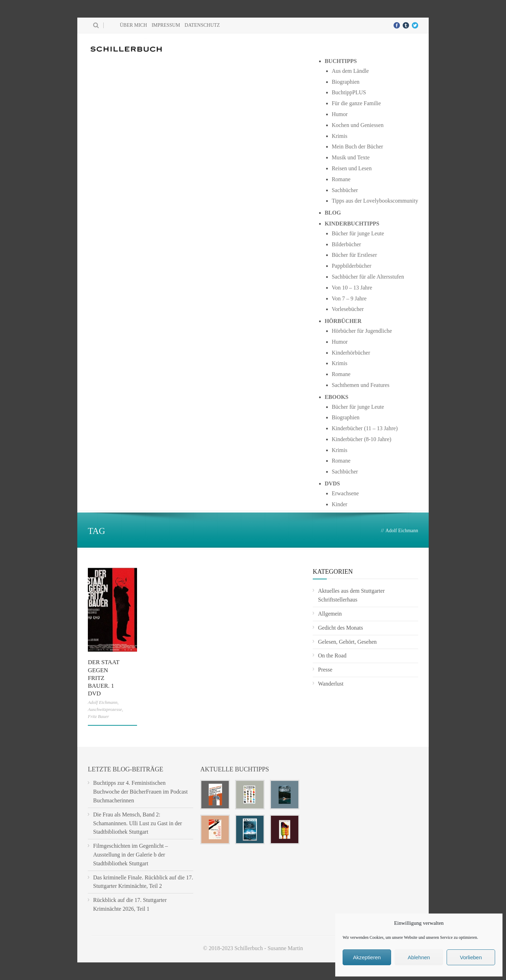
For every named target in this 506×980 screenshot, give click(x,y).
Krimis (339, 136)
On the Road (332, 656)
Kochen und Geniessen (358, 125)
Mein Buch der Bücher (357, 147)
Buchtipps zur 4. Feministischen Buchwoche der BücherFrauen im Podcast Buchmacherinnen (140, 792)
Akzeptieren (367, 957)
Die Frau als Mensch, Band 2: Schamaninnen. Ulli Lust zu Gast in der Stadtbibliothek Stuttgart (138, 823)
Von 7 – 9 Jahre (349, 298)
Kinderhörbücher (351, 353)
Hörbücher (343, 321)
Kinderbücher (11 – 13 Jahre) (365, 428)
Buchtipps (341, 61)
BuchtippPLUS (349, 92)
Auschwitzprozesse (105, 709)
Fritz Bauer (98, 716)
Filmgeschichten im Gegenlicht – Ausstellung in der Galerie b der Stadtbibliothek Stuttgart (131, 855)
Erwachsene (345, 493)
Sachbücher (345, 190)
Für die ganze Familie (356, 103)
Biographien (346, 82)
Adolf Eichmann (103, 702)
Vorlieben (471, 957)
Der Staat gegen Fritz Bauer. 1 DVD (103, 678)
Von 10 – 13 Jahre (352, 288)
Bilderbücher (346, 244)
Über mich (133, 25)
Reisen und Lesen (352, 168)
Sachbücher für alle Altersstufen (368, 277)
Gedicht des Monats (340, 628)
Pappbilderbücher (352, 266)
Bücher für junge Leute (358, 233)
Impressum (166, 25)
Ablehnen (419, 957)
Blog (333, 213)
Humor (340, 114)
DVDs (332, 483)
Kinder (339, 504)
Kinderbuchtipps (352, 224)
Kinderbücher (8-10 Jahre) (362, 439)
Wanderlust (331, 684)
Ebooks (337, 397)
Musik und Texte (351, 157)
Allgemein (330, 614)
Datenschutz (202, 25)
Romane (341, 179)
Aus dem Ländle (350, 71)
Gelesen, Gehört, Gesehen (347, 642)
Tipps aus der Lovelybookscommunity (375, 201)
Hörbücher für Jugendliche (362, 331)
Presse (325, 670)
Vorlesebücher (348, 309)
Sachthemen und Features (361, 385)
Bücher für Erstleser (354, 255)
